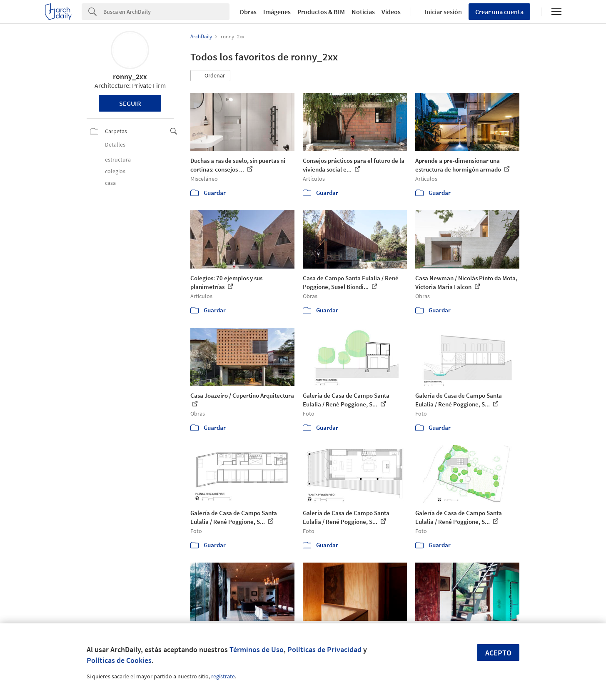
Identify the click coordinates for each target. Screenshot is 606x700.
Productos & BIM (321, 12)
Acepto (498, 653)
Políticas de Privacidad (324, 649)
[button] (210, 76)
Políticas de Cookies (119, 660)
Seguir (130, 103)
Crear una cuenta (499, 12)
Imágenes (277, 12)
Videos (391, 12)
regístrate (223, 676)
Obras (248, 12)
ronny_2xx (130, 76)
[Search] (166, 12)
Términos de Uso (257, 649)
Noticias (363, 12)
